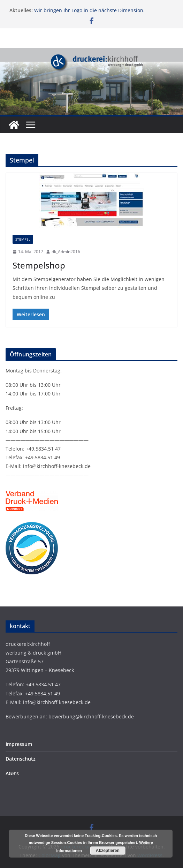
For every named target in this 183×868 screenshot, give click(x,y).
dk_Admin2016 (66, 252)
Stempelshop (39, 265)
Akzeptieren (108, 851)
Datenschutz (21, 759)
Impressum (19, 744)
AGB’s (12, 773)
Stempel (23, 239)
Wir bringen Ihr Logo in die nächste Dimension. (89, 10)
